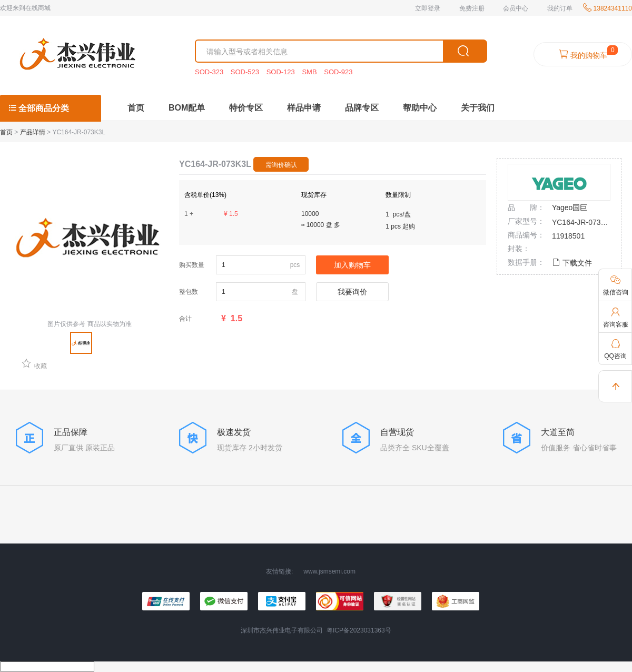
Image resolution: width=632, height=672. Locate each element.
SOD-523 (246, 72)
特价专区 (246, 108)
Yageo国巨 (570, 207)
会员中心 (516, 8)
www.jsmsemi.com (329, 571)
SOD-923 (338, 72)
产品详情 (33, 132)
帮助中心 (420, 108)
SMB (310, 72)
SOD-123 (282, 72)
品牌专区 (362, 108)
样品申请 (304, 108)
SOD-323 (210, 72)
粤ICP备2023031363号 (359, 630)
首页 (136, 108)
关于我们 (478, 108)
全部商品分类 (38, 108)
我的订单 (560, 8)
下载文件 (572, 263)
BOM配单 (187, 108)
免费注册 (472, 8)
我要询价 (352, 292)
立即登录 (428, 8)
